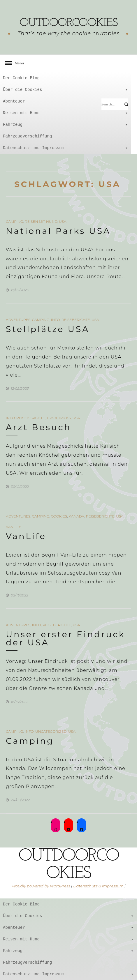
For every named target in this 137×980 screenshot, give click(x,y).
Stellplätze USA (48, 329)
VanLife (13, 527)
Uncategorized (51, 731)
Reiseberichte (76, 320)
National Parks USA (58, 231)
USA (63, 221)
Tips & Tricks (58, 418)
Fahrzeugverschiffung (27, 136)
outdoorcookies (68, 23)
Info (56, 320)
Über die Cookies (66, 90)
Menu (17, 63)
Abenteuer (66, 101)
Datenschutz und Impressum (66, 148)
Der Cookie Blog (21, 78)
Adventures (18, 320)
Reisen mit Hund (66, 113)
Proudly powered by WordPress (41, 886)
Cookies (59, 516)
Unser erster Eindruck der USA (66, 638)
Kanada (77, 516)
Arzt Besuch (38, 427)
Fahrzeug (66, 125)
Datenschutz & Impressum (98, 886)
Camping (14, 221)
